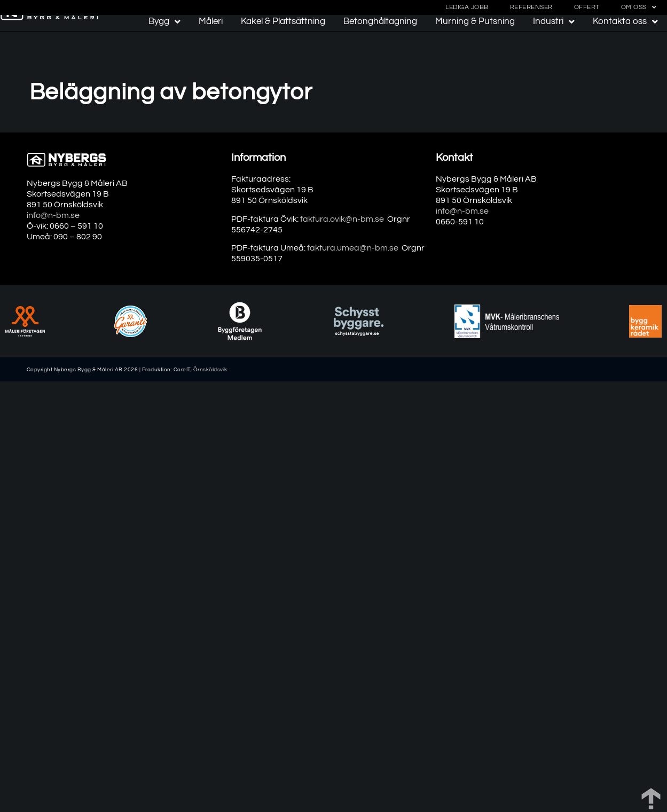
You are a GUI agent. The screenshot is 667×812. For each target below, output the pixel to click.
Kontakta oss (625, 21)
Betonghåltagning (380, 21)
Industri (554, 21)
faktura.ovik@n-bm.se (342, 219)
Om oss (639, 7)
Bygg (164, 21)
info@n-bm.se (53, 215)
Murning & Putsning (475, 21)
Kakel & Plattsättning (283, 21)
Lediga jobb (467, 7)
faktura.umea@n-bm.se (353, 248)
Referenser (531, 7)
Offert (587, 7)
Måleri (211, 21)
